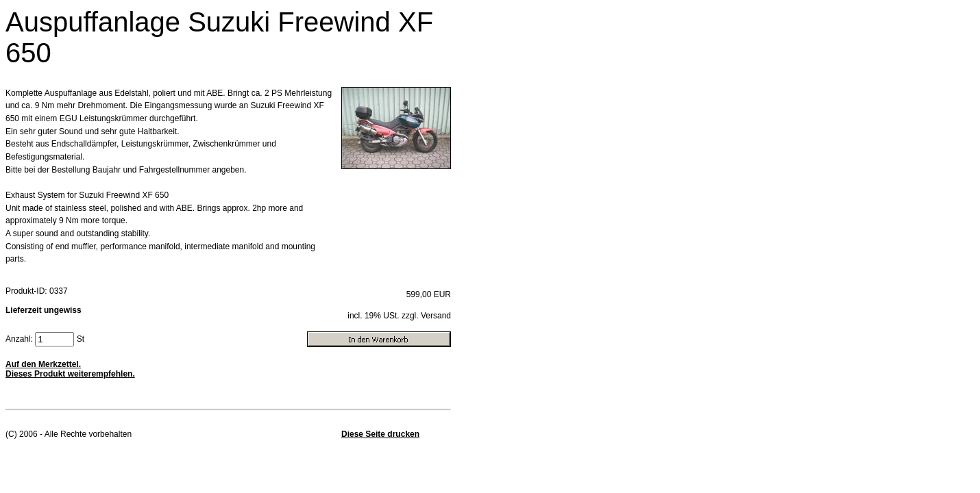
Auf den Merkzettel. (43, 364)
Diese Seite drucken (380, 434)
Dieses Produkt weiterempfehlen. (70, 374)
